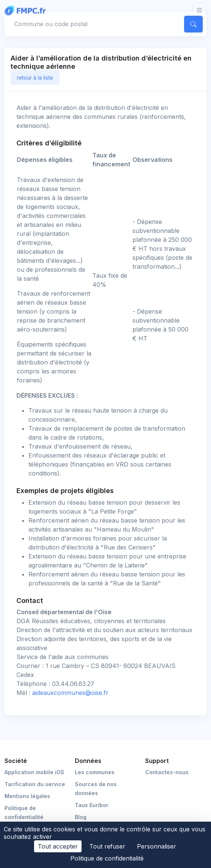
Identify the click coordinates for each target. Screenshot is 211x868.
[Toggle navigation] (199, 10)
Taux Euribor (92, 805)
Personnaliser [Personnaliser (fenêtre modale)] (157, 846)
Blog (81, 817)
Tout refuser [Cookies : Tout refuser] (107, 846)
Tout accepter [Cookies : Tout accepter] (58, 846)
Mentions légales (27, 796)
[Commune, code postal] (93, 24)
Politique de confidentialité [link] (107, 858)
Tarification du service (35, 784)
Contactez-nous (167, 772)
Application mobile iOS (34, 772)
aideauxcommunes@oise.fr (70, 693)
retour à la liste (35, 78)
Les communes (95, 772)
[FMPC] (27, 10)
